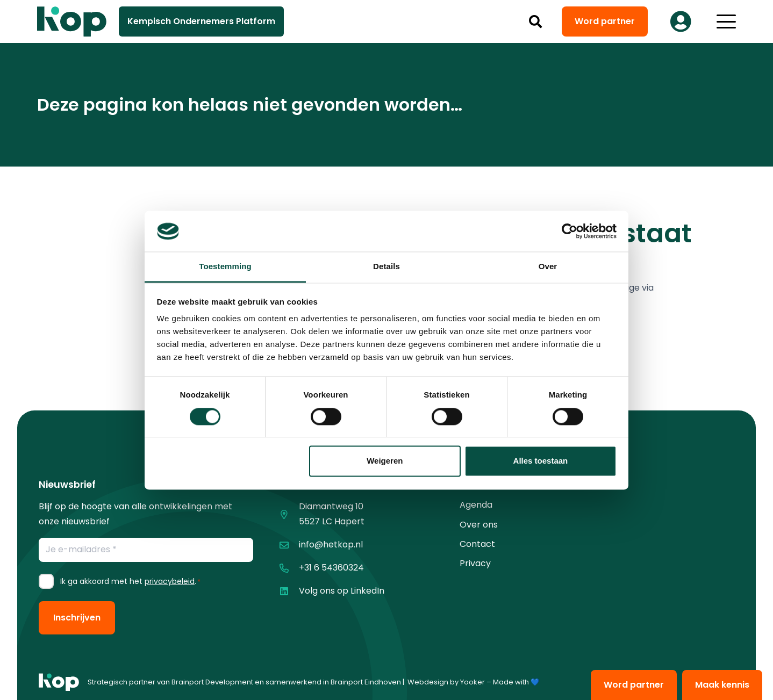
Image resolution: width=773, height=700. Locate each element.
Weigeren (385, 461)
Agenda (476, 505)
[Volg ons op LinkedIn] (289, 591)
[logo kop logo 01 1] (59, 682)
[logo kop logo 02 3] (72, 21)
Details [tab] (386, 267)
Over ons (479, 525)
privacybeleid (170, 581)
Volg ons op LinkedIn (342, 591)
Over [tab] (548, 267)
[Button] (681, 21)
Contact (477, 544)
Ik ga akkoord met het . (130, 581)
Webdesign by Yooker (446, 682)
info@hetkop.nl (331, 544)
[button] (536, 21)
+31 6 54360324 (331, 568)
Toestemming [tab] (225, 267)
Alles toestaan (541, 461)
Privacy (475, 563)
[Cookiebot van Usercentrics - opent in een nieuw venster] (570, 231)
